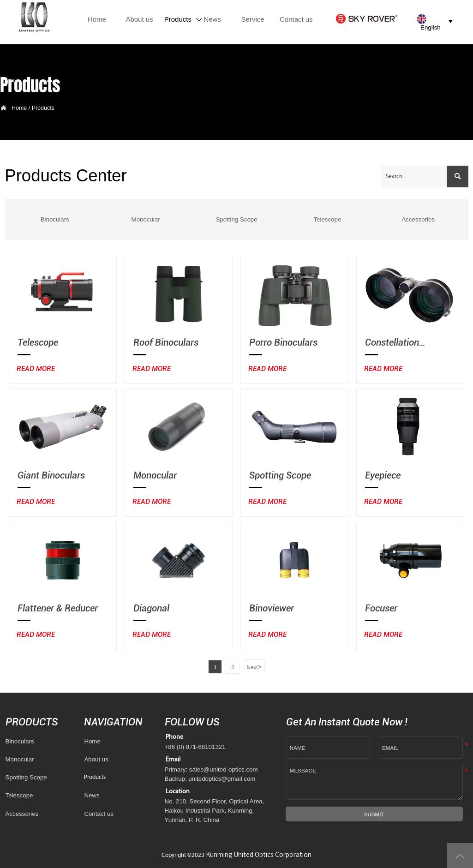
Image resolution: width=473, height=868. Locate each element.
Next (254, 667)
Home (19, 108)
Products (43, 108)
